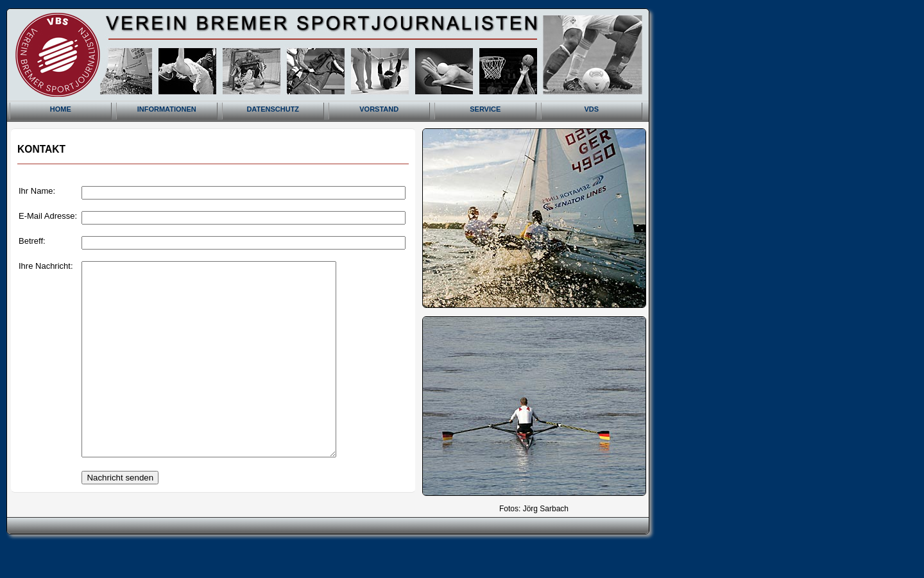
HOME (61, 109)
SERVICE (485, 109)
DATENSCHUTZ (273, 109)
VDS (591, 109)
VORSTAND (379, 109)
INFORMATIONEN (167, 109)
